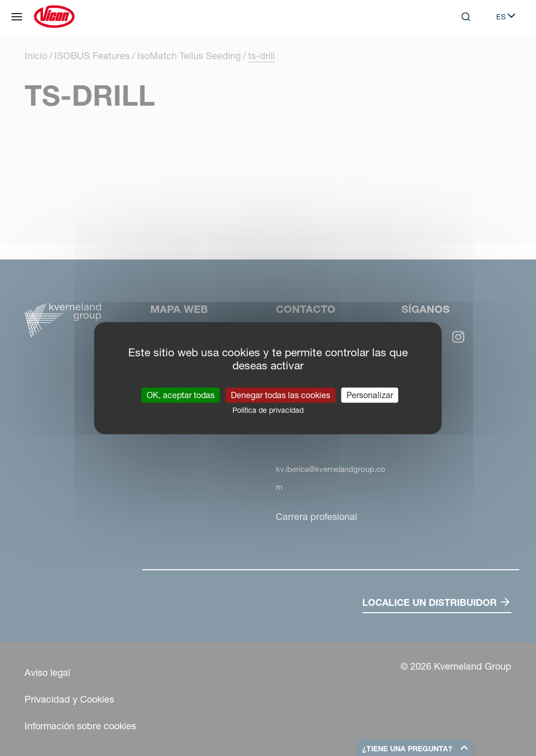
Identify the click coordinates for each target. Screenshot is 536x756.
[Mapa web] (17, 17)
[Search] (466, 17)
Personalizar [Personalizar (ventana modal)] (370, 394)
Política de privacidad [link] (268, 410)
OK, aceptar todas (181, 394)
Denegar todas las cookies (281, 394)
